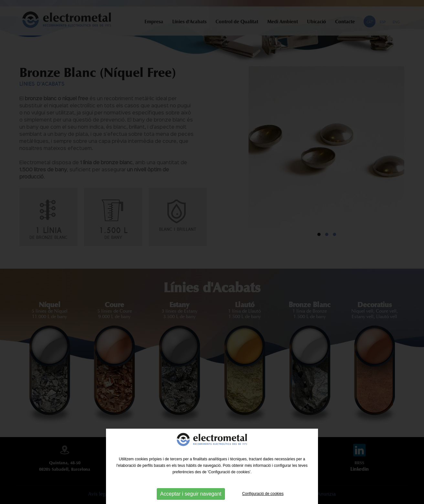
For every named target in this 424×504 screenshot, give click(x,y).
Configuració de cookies (263, 494)
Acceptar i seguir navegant (191, 494)
